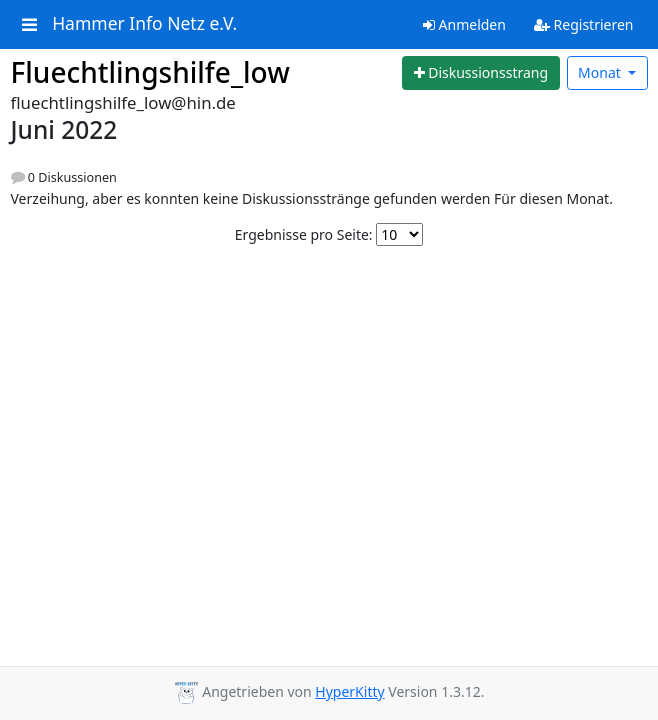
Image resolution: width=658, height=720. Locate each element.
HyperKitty (349, 691)
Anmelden (464, 24)
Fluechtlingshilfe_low (150, 72)
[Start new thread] (481, 73)
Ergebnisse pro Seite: (304, 234)
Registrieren (584, 24)
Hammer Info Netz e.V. (144, 24)
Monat (601, 72)
